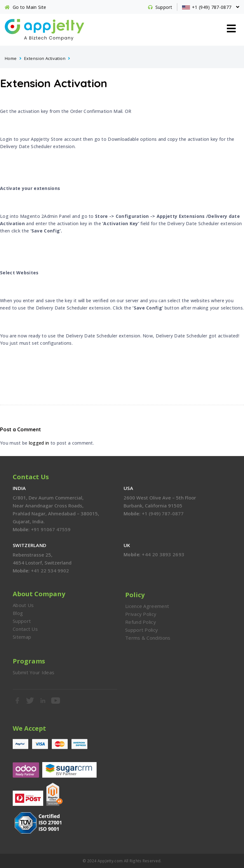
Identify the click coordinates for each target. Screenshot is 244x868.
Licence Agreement (147, 606)
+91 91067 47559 (51, 529)
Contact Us (25, 629)
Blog (18, 613)
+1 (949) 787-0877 (163, 513)
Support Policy (142, 630)
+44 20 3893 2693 (163, 554)
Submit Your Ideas (34, 672)
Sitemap (22, 637)
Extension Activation (45, 58)
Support (22, 621)
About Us (23, 605)
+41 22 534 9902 (50, 571)
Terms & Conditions (148, 638)
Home (11, 58)
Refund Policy (141, 622)
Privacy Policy (141, 614)
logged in (39, 443)
